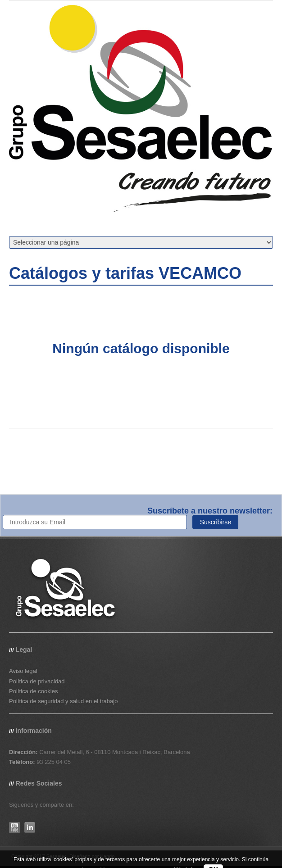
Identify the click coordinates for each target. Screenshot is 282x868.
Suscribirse (216, 522)
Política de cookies (33, 691)
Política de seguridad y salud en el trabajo (63, 701)
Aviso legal (23, 671)
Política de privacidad (37, 681)
